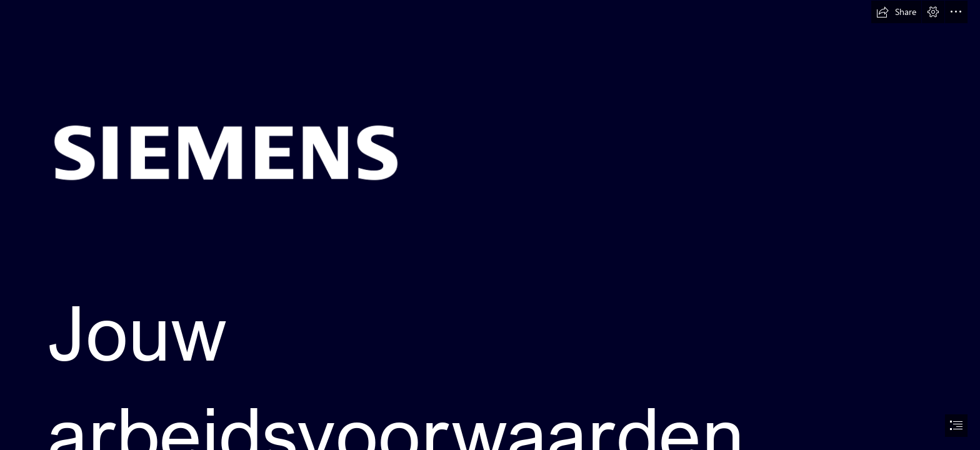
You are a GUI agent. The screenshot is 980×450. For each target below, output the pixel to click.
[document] (490, 225)
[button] (896, 12)
